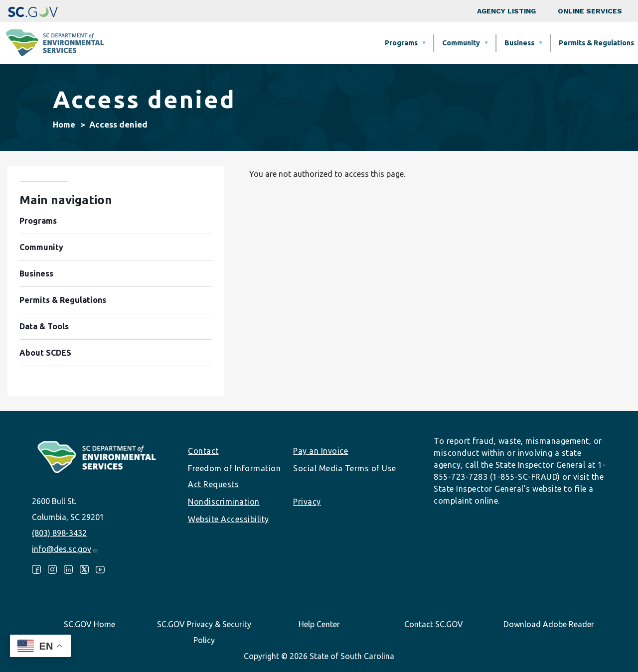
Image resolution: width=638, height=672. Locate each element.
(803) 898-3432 (59, 533)
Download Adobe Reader (549, 624)
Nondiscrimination (224, 502)
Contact (203, 451)
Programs (232, 43)
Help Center (319, 624)
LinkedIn (68, 569)
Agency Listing (506, 11)
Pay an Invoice (320, 451)
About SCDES (580, 43)
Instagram (52, 569)
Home (64, 125)
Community (292, 43)
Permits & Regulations (427, 43)
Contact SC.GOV (434, 624)
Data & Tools (511, 43)
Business (350, 43)
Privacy (307, 502)
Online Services (590, 11)
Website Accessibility (229, 519)
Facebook (36, 569)
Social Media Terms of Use (345, 468)
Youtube (100, 569)
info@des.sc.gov (65, 549)
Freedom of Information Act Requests (234, 476)
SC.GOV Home (89, 624)
